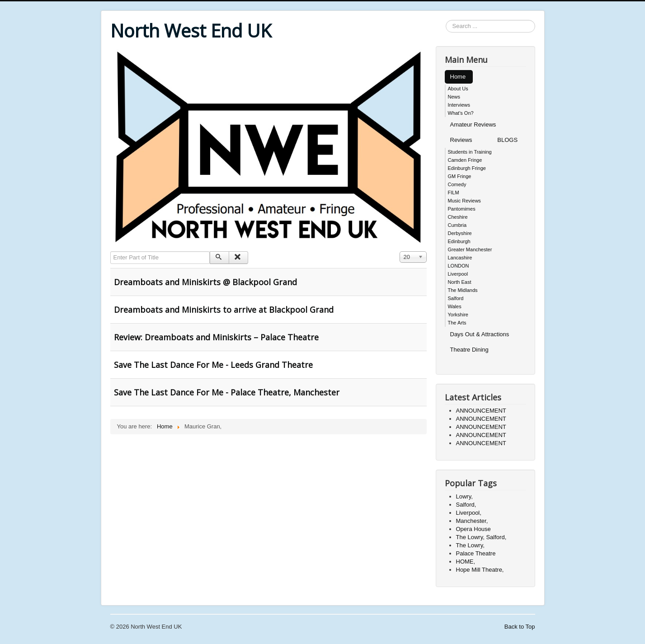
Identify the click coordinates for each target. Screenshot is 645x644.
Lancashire (460, 258)
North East (460, 282)
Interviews (459, 105)
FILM (454, 193)
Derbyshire (460, 233)
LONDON (459, 266)
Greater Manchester (470, 249)
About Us (458, 89)
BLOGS (507, 140)
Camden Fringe (465, 160)
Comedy (457, 184)
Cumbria (457, 225)
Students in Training (470, 152)
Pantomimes (462, 209)
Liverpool (458, 274)
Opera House (473, 529)
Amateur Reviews (473, 125)
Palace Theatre (476, 553)
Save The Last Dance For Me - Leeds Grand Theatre (213, 365)
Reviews (461, 140)
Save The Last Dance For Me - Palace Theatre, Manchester (227, 392)
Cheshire (458, 217)
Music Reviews (464, 201)
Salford (456, 298)
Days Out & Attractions (480, 334)
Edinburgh (459, 241)
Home (458, 77)
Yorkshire (458, 315)
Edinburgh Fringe (467, 168)
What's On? (461, 113)
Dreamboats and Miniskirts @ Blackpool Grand (205, 282)
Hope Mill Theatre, (480, 570)
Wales (455, 306)
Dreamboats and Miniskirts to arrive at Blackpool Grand (224, 310)
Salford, (466, 505)
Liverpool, (469, 513)
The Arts (457, 323)
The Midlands (463, 290)
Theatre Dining (469, 350)
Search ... (446, 20)
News (454, 97)
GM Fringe (460, 176)
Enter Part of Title (111, 251)
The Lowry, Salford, (481, 537)
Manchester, (472, 521)
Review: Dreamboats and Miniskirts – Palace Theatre (216, 337)
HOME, (466, 562)
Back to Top (520, 627)
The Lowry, (470, 545)
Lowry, (464, 496)
